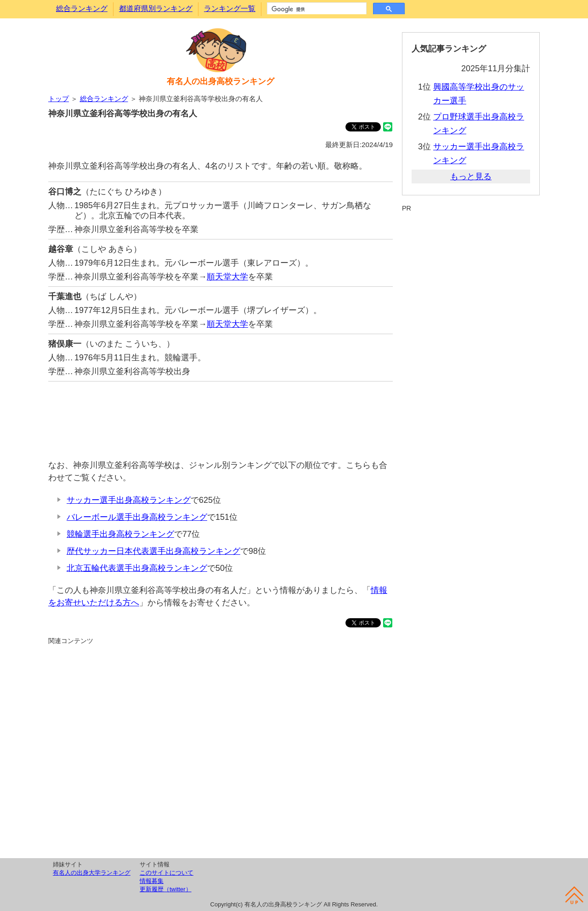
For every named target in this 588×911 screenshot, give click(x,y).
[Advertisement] (220, 416)
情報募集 (152, 881)
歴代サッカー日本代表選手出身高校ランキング (153, 551)
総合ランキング (82, 9)
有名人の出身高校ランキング (220, 81)
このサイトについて (167, 873)
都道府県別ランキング (156, 9)
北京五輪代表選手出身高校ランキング (137, 568)
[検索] (316, 9)
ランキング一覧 (230, 9)
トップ (59, 99)
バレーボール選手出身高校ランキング (137, 517)
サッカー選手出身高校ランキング (129, 500)
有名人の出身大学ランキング (92, 873)
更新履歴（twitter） (166, 889)
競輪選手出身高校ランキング (120, 534)
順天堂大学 (227, 277)
